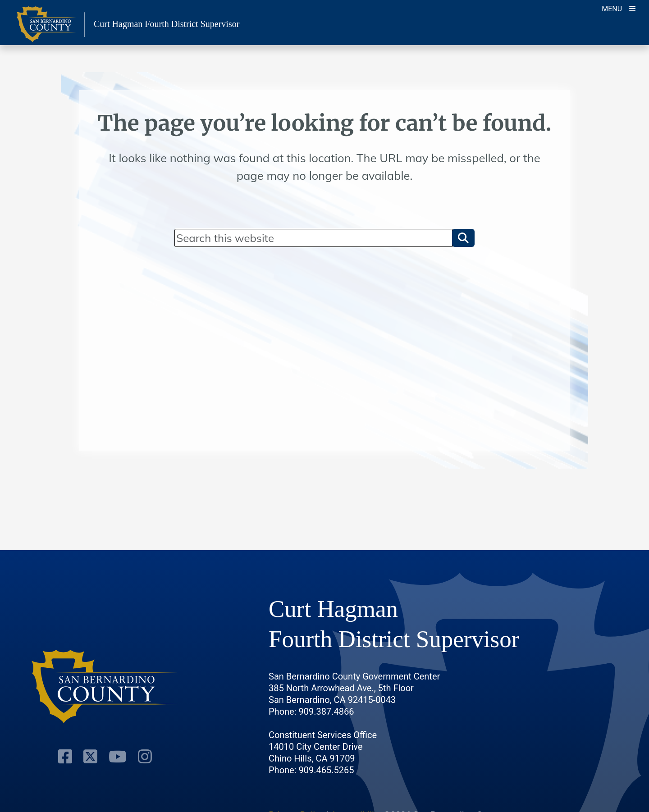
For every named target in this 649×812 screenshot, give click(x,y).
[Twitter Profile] (90, 757)
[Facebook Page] (65, 757)
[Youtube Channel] (118, 757)
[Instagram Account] (145, 757)
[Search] (313, 238)
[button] (463, 238)
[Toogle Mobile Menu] (619, 8)
